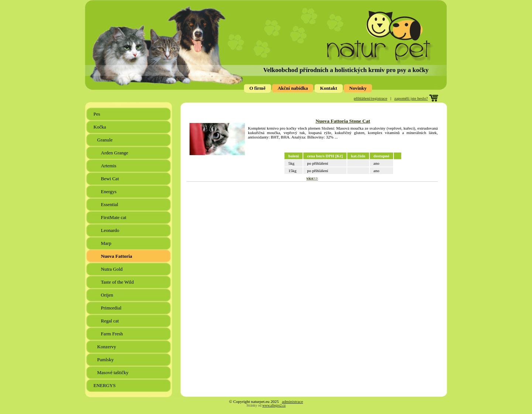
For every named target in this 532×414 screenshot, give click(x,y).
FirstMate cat (114, 217)
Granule (105, 140)
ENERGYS (105, 385)
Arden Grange (115, 153)
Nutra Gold (112, 269)
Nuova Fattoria (117, 256)
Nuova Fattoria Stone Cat (343, 121)
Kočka (100, 127)
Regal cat (110, 321)
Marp (107, 243)
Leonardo (111, 230)
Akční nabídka (293, 88)
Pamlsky (106, 360)
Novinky (358, 88)
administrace (292, 401)
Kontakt (328, 88)
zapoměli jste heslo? (411, 98)
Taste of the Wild (118, 282)
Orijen (108, 295)
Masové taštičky (113, 372)
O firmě (258, 88)
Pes (97, 114)
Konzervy (107, 347)
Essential (110, 204)
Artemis (109, 166)
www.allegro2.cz (274, 406)
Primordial (112, 308)
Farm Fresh (112, 334)
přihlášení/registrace (371, 98)
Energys (109, 191)
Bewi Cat (110, 179)
